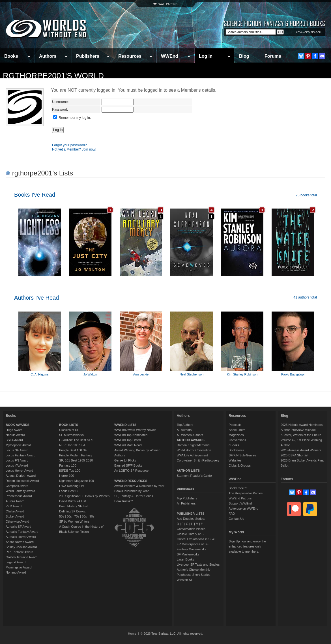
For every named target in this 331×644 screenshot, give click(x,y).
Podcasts (235, 425)
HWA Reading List (72, 486)
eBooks (234, 445)
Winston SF (185, 580)
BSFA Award (14, 440)
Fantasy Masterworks (192, 549)
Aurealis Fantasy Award (22, 532)
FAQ (232, 514)
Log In (206, 56)
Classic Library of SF (191, 534)
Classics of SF (69, 430)
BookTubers (237, 430)
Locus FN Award (17, 460)
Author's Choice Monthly (194, 570)
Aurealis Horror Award (21, 537)
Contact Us (236, 519)
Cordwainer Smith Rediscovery (198, 460)
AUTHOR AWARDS (191, 440)
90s (92, 516)
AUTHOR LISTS (188, 471)
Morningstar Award (19, 567)
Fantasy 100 (68, 465)
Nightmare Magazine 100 (77, 481)
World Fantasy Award (20, 491)
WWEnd (169, 56)
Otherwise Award (17, 521)
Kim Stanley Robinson (242, 374)
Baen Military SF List (73, 506)
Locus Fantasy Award (21, 455)
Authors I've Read (36, 298)
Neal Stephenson (192, 374)
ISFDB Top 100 (70, 471)
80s (84, 516)
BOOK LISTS (69, 425)
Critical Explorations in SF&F (197, 539)
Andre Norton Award (20, 542)
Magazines (236, 435)
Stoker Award (15, 516)
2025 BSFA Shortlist (295, 455)
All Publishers (186, 503)
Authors (48, 56)
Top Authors (185, 425)
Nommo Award (16, 572)
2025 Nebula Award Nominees (302, 425)
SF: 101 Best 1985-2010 (76, 460)
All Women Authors (190, 435)
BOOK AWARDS (18, 425)
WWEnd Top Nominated (131, 435)
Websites (235, 460)
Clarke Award (15, 511)
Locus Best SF (69, 491)
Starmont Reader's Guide (194, 476)
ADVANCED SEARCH (309, 32)
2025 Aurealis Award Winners (301, 450)
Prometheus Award (19, 496)
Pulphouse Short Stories (194, 575)
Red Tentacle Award (19, 552)
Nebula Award (15, 435)
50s (62, 516)
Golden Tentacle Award (22, 557)
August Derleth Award (21, 476)
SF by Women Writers (74, 521)
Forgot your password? (69, 145)
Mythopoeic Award (18, 445)
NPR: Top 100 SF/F (73, 445)
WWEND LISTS (125, 425)
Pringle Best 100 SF (73, 450)
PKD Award (14, 506)
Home (132, 634)
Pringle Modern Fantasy (76, 455)
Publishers (88, 56)
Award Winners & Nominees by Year (139, 486)
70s (77, 516)
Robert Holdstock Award (22, 481)
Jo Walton (90, 374)
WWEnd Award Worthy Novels (135, 430)
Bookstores (236, 450)
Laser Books (185, 559)
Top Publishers (187, 498)
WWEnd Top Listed (127, 440)
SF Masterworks (188, 554)
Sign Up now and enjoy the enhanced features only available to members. (247, 546)
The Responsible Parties (246, 493)
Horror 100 (67, 476)
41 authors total (305, 297)
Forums (273, 56)
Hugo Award (14, 430)
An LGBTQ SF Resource (131, 471)
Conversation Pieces (191, 529)
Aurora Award (15, 501)
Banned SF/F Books (128, 465)
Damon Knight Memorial (194, 445)
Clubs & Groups (240, 465)
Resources (130, 56)
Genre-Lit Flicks (125, 460)
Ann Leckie (141, 374)
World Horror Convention (194, 450)
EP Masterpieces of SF (193, 544)
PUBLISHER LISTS (191, 514)
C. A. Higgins (40, 374)
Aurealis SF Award (18, 527)
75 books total (306, 195)
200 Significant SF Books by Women (84, 496)
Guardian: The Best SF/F (76, 440)
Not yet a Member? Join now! (74, 149)
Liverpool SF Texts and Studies (198, 564)
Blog (244, 56)
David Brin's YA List (73, 501)
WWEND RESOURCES (131, 481)
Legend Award (16, 562)
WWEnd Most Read (128, 445)
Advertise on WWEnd (243, 508)
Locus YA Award (17, 465)
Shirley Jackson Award (21, 547)
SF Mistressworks (71, 435)
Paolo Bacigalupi (293, 374)
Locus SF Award (17, 450)
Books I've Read (35, 195)
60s (69, 516)
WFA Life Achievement (192, 455)
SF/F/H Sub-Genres (242, 455)
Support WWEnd (240, 503)
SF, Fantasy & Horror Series (134, 496)
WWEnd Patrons (240, 498)
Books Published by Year (132, 491)
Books (11, 56)
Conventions (237, 440)
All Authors (184, 430)
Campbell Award (17, 486)
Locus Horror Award (19, 471)
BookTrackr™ (124, 501)
